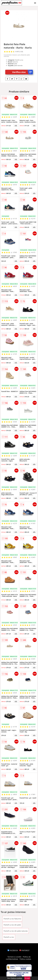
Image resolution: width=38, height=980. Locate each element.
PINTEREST (24, 950)
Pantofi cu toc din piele (12, 925)
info (16, 125)
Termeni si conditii (14, 957)
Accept (27, 978)
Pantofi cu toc (9, 937)
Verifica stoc (22, 72)
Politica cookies (25, 959)
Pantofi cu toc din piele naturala (16, 931)
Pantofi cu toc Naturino (12, 919)
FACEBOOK (13, 950)
